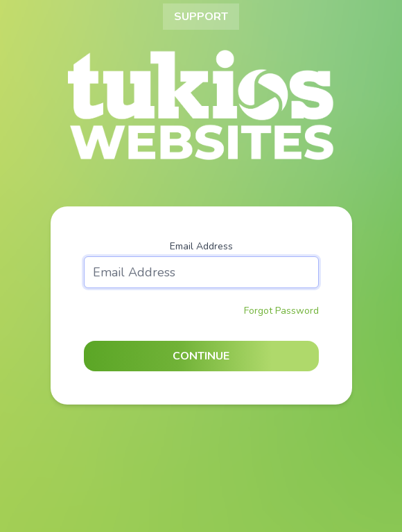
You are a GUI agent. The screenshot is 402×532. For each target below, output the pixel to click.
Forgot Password (281, 311)
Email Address (201, 246)
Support (201, 17)
